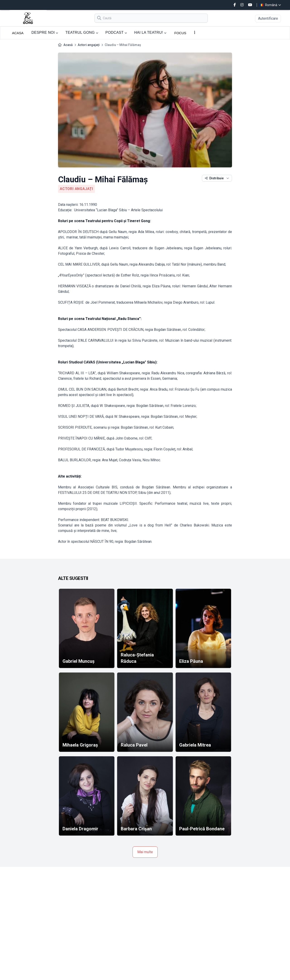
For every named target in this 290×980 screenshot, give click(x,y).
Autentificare (268, 18)
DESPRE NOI (45, 32)
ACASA (18, 33)
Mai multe (145, 852)
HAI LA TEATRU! (150, 32)
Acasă (68, 45)
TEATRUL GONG (82, 32)
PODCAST (116, 32)
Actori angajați (89, 45)
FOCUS (180, 33)
